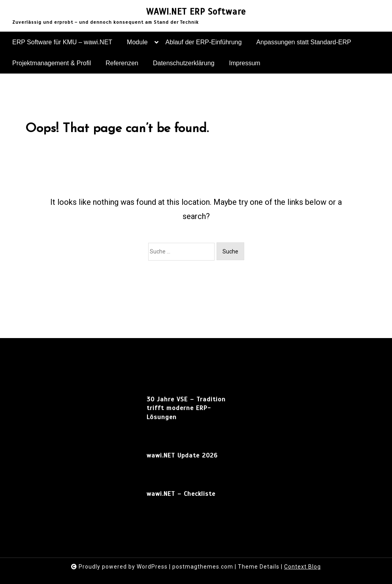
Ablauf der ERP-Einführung (204, 42)
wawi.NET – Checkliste (181, 494)
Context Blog (302, 567)
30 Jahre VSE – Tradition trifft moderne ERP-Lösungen (186, 408)
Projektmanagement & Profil (52, 63)
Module (137, 46)
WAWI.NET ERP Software (196, 12)
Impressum (245, 63)
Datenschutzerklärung (184, 63)
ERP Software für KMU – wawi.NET (62, 42)
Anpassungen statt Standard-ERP (304, 42)
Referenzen (122, 63)
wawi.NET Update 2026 (182, 455)
